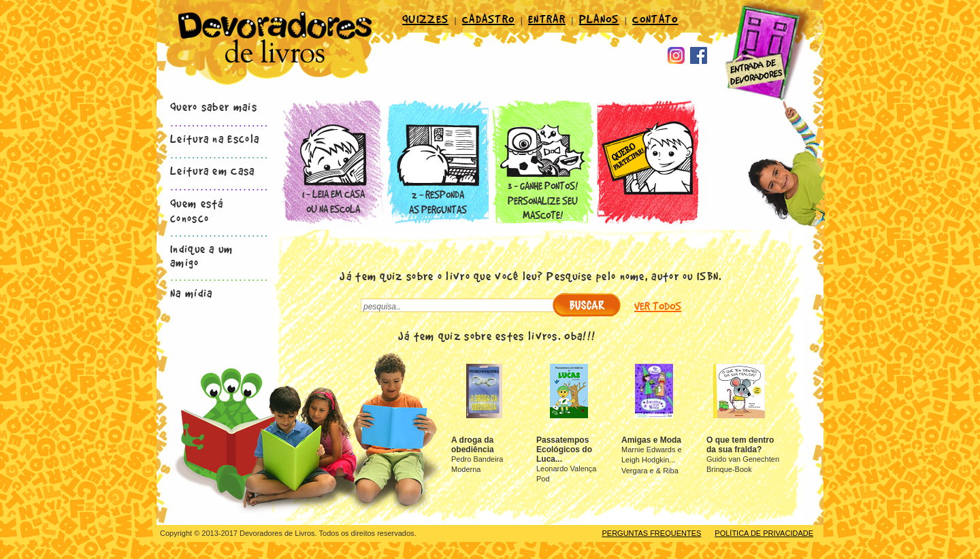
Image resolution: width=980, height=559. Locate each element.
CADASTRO (488, 18)
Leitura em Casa (213, 170)
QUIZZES (425, 18)
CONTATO (655, 18)
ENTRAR (547, 18)
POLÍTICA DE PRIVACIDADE (764, 533)
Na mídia (191, 292)
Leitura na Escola (215, 138)
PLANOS (599, 18)
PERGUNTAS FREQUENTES (651, 533)
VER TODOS (658, 306)
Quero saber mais (214, 106)
